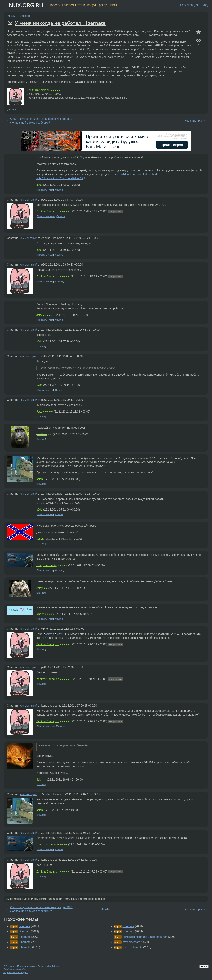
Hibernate (24, 937)
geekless (42, 434)
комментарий (28, 200)
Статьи (80, 5)
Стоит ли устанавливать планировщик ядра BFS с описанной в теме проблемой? (41, 121)
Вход (204, 5)
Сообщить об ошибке (15, 969)
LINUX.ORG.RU (24, 5)
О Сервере (9, 966)
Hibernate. (25, 947)
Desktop (25, 16)
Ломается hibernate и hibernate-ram (145, 937)
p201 (39, 185)
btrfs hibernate (131, 942)
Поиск (113, 5)
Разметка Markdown (48, 966)
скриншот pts (193, 121)
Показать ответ (45, 190)
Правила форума (27, 966)
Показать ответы (46, 216)
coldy (40, 588)
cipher (40, 614)
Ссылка (12, 109)
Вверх (204, 966)
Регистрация (189, 5)
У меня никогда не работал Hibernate (60, 23)
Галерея (68, 5)
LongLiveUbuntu (46, 565)
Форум (91, 5)
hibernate (24, 926)
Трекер (102, 5)
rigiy (39, 780)
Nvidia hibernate (133, 947)
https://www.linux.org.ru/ (16, 972)
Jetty (39, 315)
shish (40, 479)
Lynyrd (40, 539)
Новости (55, 5)
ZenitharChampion (38, 90)
